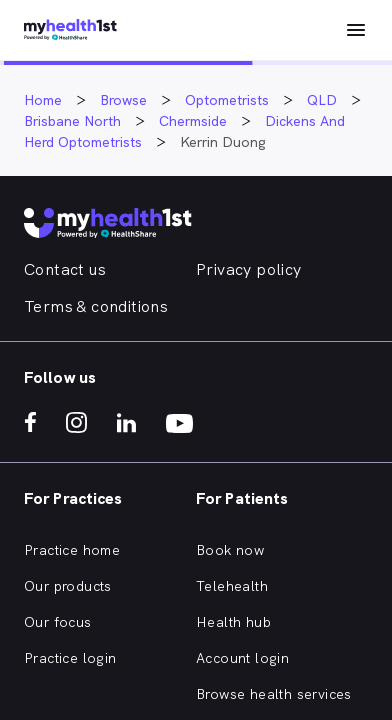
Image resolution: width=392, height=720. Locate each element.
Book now (230, 550)
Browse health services (274, 694)
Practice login (70, 658)
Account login (242, 658)
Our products (68, 586)
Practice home (72, 550)
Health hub (233, 622)
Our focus (58, 622)
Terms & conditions (96, 306)
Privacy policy (249, 269)
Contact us (65, 269)
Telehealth (232, 586)
